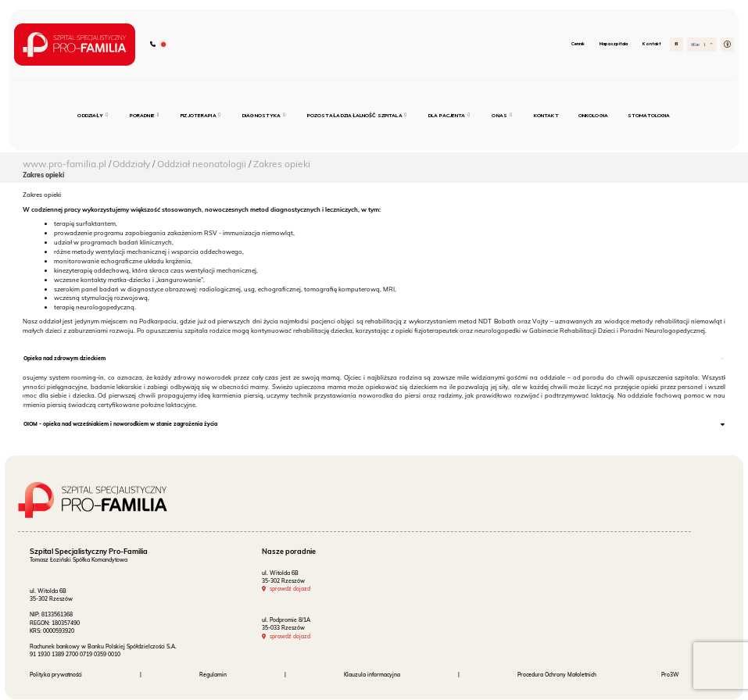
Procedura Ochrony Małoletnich (557, 675)
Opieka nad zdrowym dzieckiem (64, 358)
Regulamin (213, 675)
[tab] (374, 359)
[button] (727, 44)
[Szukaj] (676, 44)
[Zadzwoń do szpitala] (159, 45)
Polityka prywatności (56, 675)
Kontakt (652, 43)
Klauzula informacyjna (372, 675)
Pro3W (670, 675)
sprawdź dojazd (290, 589)
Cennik (578, 43)
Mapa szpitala (614, 43)
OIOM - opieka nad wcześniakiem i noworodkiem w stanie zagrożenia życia (120, 425)
